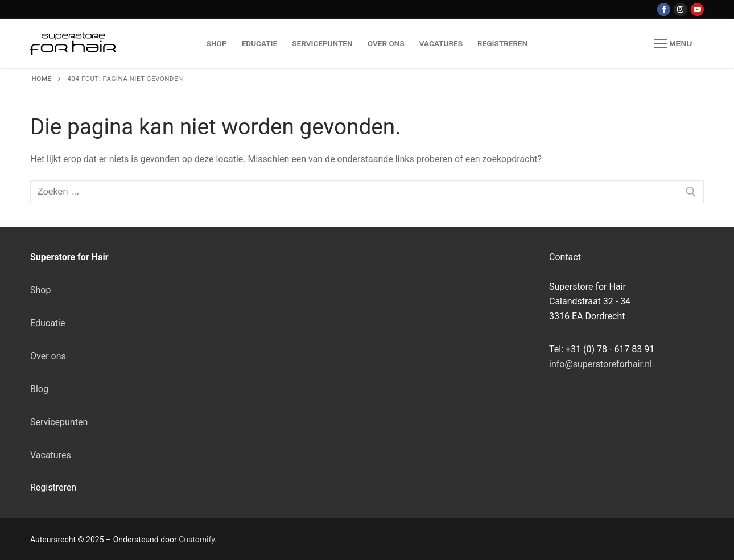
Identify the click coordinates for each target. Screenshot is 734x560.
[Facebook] (664, 9)
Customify (197, 540)
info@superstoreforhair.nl (601, 364)
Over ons (48, 356)
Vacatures (51, 455)
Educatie (48, 323)
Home (42, 79)
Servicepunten (59, 422)
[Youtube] (697, 9)
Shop (40, 290)
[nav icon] (673, 44)
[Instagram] (680, 9)
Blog (39, 389)
